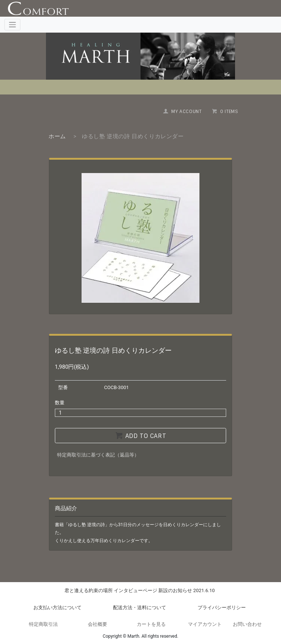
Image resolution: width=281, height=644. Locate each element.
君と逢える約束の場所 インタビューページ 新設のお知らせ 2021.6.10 (140, 590)
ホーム (57, 136)
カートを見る (151, 624)
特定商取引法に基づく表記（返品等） (98, 455)
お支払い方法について (57, 608)
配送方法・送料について (140, 608)
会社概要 (97, 624)
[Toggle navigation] (12, 25)
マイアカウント (205, 624)
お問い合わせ (247, 624)
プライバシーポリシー (222, 608)
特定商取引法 (43, 624)
